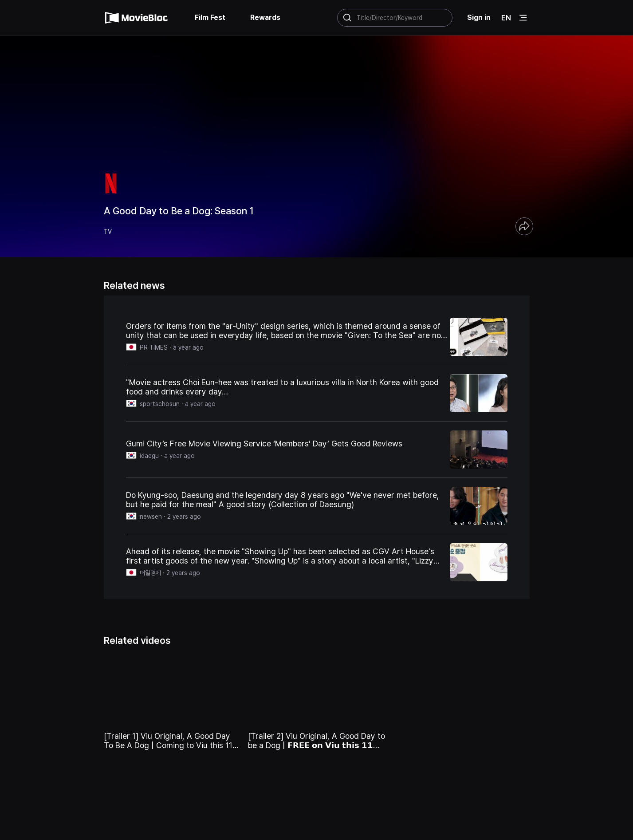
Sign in (479, 18)
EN (506, 18)
